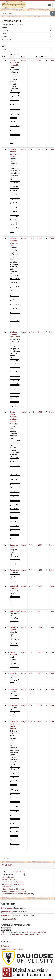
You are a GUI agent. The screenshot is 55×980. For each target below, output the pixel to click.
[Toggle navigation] (49, 5)
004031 (39, 721)
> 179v (23, 872)
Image (52, 60)
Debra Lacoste (7, 908)
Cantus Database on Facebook (13, 949)
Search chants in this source (14, 889)
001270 (39, 570)
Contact (6, 946)
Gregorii (24, 60)
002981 (39, 545)
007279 (39, 705)
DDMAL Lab (6, 915)
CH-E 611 (7, 865)
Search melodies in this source (14, 891)
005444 (39, 332)
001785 (39, 412)
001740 (39, 238)
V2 (29, 627)
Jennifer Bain (7, 912)
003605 (39, 60)
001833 (39, 149)
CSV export (7, 887)
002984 (39, 627)
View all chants (9, 877)
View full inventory (10, 879)
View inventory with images (13, 882)
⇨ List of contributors (9, 919)
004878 (39, 586)
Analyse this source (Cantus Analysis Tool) (19, 894)
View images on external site (14, 884)
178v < (17, 872)
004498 (39, 611)
